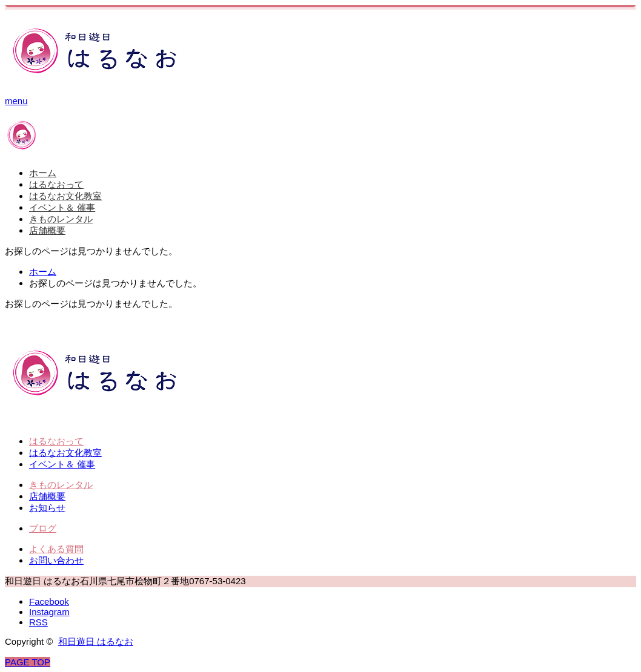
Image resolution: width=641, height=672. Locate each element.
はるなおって (56, 184)
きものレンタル (61, 219)
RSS (38, 622)
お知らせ (47, 508)
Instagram (49, 612)
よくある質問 (56, 549)
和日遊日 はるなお (96, 641)
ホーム (43, 173)
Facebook (49, 601)
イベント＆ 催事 (62, 207)
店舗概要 (47, 230)
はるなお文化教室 (65, 196)
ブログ (43, 528)
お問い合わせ (56, 560)
